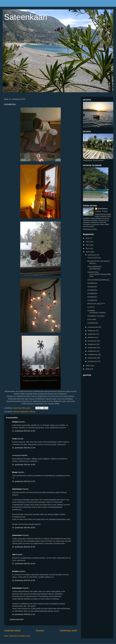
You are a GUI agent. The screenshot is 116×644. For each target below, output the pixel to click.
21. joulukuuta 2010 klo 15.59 (24, 465)
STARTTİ (91, 307)
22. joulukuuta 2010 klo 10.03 (24, 580)
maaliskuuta (93, 354)
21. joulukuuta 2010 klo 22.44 (24, 564)
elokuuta (91, 337)
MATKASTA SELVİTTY (96, 304)
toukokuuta (92, 348)
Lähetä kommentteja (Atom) (20, 636)
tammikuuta (93, 361)
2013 (88, 242)
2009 (88, 366)
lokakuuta (92, 331)
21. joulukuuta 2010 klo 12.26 (24, 431)
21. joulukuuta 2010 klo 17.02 (24, 481)
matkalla (32, 412)
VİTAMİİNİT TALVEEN (96, 316)
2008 (88, 369)
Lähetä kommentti (16, 619)
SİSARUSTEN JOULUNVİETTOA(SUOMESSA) (99, 274)
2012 (88, 245)
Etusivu (40, 631)
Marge (15, 472)
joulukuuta (92, 255)
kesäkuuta (92, 344)
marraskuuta (93, 327)
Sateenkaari (26, 17)
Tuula (14, 439)
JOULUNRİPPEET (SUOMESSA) (94, 268)
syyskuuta (92, 334)
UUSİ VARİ (92, 319)
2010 (88, 252)
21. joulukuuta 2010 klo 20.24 (24, 547)
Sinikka (15, 422)
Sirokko (15, 571)
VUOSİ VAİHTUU (94, 258)
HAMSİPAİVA (93, 323)
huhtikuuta (92, 351)
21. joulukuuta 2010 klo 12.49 (24, 448)
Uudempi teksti (12, 631)
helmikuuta (92, 358)
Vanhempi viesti (68, 631)
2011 (88, 248)
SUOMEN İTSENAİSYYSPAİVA (97, 312)
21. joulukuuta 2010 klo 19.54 (24, 528)
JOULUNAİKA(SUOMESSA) (98, 280)
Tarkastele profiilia (90, 229)
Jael (14, 554)
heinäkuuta (92, 341)
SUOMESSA (92, 283)
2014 (88, 238)
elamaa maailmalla (20, 412)
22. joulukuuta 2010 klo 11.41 (24, 614)
